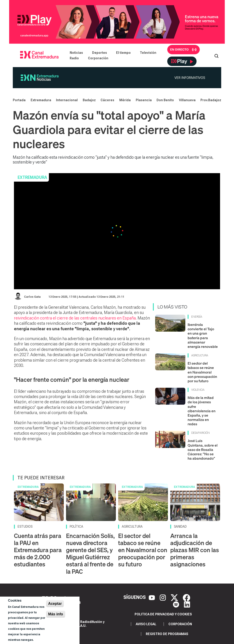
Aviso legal (146, 624)
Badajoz (89, 100)
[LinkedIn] (187, 604)
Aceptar (55, 604)
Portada (19, 100)
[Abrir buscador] (216, 55)
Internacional (67, 100)
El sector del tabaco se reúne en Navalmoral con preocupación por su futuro (202, 372)
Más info (56, 614)
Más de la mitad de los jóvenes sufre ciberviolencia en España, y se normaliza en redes (202, 411)
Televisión (148, 53)
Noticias (76, 53)
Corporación (98, 58)
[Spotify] (177, 604)
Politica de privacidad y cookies (163, 614)
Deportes (100, 53)
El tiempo (123, 53)
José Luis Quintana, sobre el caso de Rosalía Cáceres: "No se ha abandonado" (203, 449)
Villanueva (187, 100)
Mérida (125, 100)
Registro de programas (167, 634)
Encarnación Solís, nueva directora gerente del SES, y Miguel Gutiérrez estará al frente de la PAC (90, 554)
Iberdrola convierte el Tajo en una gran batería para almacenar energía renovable (203, 336)
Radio (74, 58)
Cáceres (107, 100)
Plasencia (144, 100)
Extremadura (41, 100)
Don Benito (165, 100)
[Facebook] (186, 597)
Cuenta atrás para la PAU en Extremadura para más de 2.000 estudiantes (38, 550)
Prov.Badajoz (211, 100)
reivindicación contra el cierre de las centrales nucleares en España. (75, 318)
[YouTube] (152, 597)
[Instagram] (163, 597)
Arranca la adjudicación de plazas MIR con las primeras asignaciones (195, 550)
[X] (175, 597)
